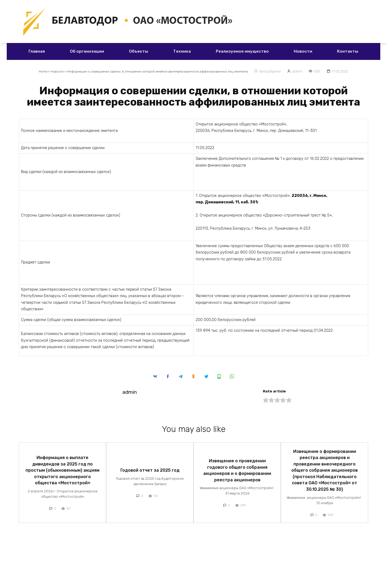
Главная (37, 51)
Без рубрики (284, 71)
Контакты (348, 51)
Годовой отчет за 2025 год (150, 468)
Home (30, 71)
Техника (182, 51)
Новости (303, 51)
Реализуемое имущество (242, 51)
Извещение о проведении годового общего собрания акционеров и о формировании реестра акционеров (237, 468)
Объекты (139, 51)
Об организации (87, 51)
